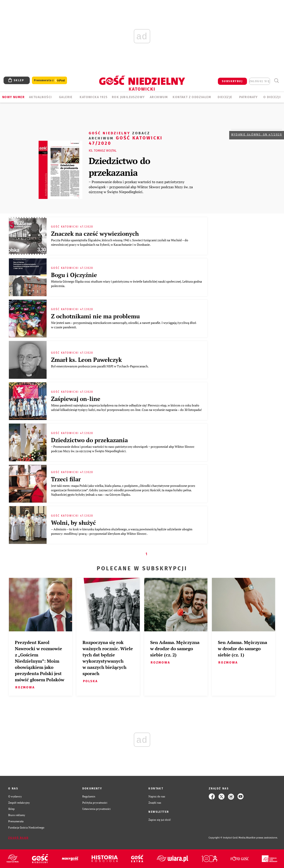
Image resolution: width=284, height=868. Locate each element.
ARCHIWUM (159, 97)
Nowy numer (13, 97)
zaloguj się (260, 81)
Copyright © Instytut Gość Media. (227, 838)
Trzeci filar (66, 479)
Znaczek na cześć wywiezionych (95, 234)
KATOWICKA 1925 (94, 97)
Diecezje (225, 97)
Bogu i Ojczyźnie (74, 275)
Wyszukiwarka (276, 81)
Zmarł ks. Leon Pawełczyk (86, 360)
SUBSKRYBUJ (232, 81)
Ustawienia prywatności (97, 809)
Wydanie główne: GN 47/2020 (257, 135)
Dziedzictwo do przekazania (119, 166)
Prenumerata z (49, 80)
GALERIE (66, 97)
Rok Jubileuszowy (128, 97)
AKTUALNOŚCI (40, 97)
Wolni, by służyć (73, 523)
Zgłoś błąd (18, 838)
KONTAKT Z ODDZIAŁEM (192, 97)
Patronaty (248, 97)
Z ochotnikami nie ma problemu (95, 316)
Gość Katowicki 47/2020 (126, 138)
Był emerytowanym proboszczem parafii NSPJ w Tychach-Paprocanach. (100, 366)
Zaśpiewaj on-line (76, 399)
